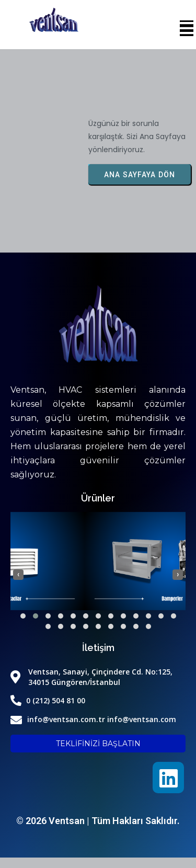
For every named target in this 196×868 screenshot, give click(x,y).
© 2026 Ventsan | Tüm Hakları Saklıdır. (98, 821)
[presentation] (18, 575)
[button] (23, 616)
